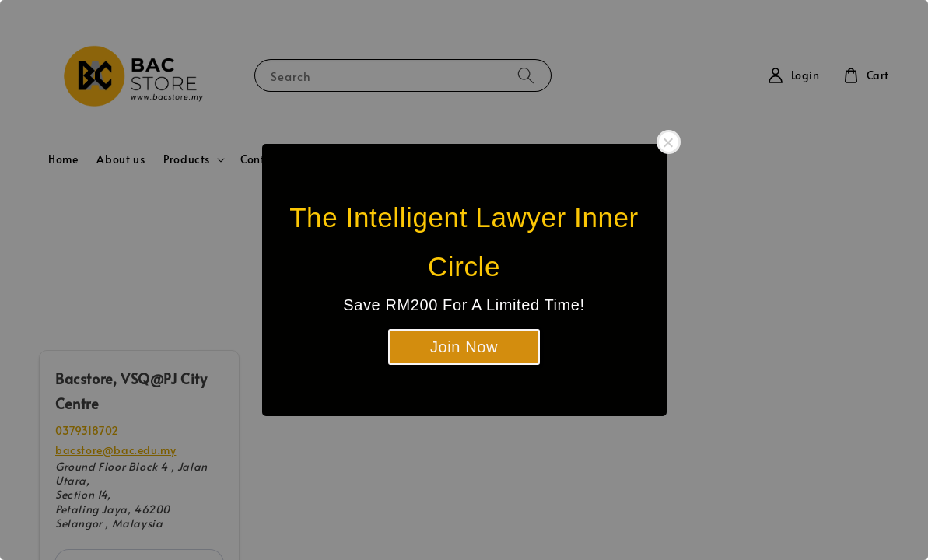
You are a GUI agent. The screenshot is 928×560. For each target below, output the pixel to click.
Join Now (464, 347)
